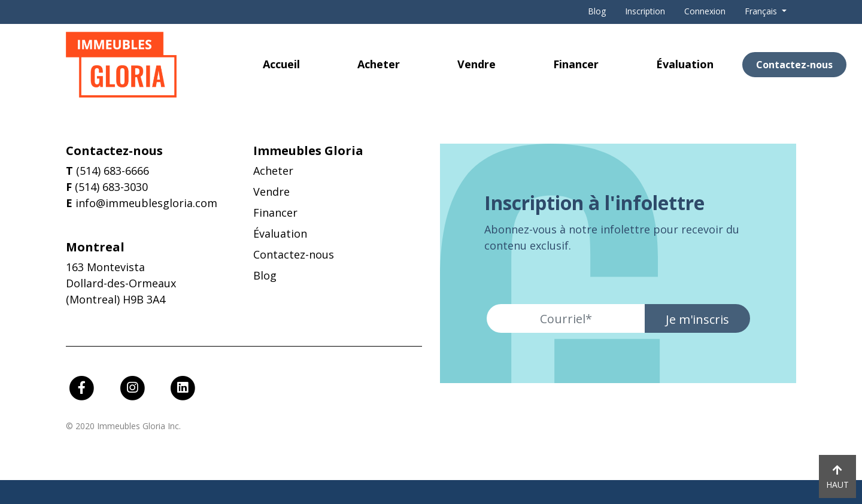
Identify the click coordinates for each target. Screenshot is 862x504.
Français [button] (762, 11)
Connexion (705, 11)
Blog (597, 11)
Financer (576, 64)
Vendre (476, 64)
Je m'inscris (697, 319)
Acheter (379, 64)
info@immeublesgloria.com (146, 203)
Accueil (281, 64)
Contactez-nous (794, 65)
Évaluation (685, 64)
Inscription (645, 11)
